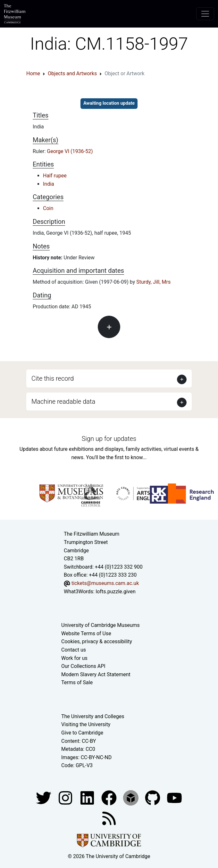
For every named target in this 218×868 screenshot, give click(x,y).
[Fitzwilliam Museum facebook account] (88, 797)
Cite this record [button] (53, 378)
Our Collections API (83, 666)
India (49, 184)
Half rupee (55, 176)
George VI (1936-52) (70, 151)
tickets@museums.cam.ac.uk (105, 583)
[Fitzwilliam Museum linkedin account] (110, 797)
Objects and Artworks (72, 73)
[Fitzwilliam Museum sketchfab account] (131, 797)
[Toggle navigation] (205, 14)
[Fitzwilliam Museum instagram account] (66, 797)
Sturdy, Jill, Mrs (153, 282)
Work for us (74, 658)
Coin (48, 208)
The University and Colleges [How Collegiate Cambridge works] (93, 716)
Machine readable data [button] (63, 402)
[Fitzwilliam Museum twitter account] (44, 797)
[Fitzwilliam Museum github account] (153, 797)
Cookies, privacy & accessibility (97, 641)
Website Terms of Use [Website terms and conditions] (86, 633)
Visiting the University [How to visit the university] (86, 724)
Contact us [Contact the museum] (74, 650)
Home (33, 73)
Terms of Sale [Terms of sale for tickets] (77, 682)
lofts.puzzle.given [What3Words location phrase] (115, 592)
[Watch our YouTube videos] (174, 797)
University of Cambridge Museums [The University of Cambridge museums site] (101, 625)
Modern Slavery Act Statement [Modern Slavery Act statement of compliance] (96, 674)
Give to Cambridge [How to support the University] (82, 733)
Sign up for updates (109, 439)
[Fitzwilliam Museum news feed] (109, 818)
